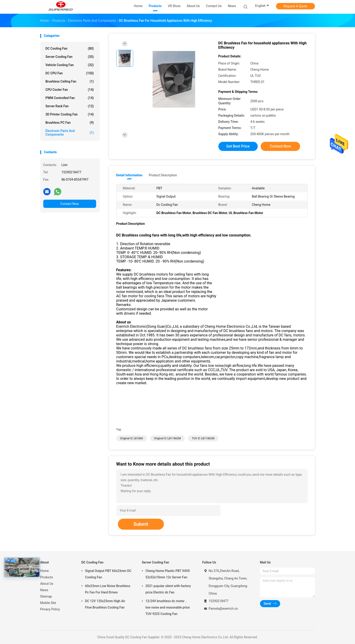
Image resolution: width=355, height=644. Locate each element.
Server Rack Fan (70, 106)
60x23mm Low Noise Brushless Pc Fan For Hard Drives (108, 589)
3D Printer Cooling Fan (70, 114)
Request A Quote (295, 6)
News (44, 590)
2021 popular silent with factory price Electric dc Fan (168, 589)
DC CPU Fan (70, 73)
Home (45, 571)
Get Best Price (238, 146)
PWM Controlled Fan (70, 98)
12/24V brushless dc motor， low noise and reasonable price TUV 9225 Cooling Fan (168, 607)
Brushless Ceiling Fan (70, 81)
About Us (47, 584)
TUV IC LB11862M (203, 438)
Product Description (163, 175)
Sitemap (46, 596)
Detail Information (129, 175)
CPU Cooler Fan (70, 90)
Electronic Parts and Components (70, 133)
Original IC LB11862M (168, 438)
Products (47, 577)
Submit (141, 524)
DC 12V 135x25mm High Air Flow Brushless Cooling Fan (105, 604)
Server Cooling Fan (70, 57)
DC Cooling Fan (70, 48)
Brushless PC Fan (70, 123)
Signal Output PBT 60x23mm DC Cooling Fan (108, 574)
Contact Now (70, 204)
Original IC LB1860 (132, 438)
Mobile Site (48, 603)
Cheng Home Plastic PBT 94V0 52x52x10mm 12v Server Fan (168, 574)
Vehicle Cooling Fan (70, 65)
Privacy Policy (50, 609)
